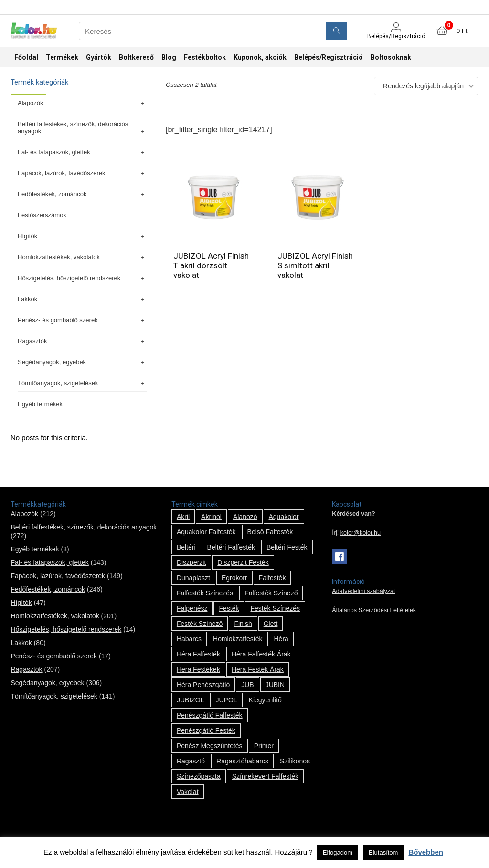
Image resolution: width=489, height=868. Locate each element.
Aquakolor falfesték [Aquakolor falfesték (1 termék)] (206, 532)
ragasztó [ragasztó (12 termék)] (191, 761)
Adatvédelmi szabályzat (363, 591)
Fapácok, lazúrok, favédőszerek (82, 173)
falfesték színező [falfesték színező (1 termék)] (271, 593)
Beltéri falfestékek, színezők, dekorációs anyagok (82, 127)
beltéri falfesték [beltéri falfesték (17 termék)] (231, 547)
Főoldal (26, 57)
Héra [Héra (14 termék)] (281, 639)
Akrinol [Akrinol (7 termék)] (211, 517)
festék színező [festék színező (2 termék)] (200, 624)
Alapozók (82, 103)
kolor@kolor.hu (361, 533)
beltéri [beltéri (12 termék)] (186, 547)
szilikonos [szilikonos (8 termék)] (295, 761)
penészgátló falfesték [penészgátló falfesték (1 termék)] (210, 715)
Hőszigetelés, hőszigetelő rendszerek (82, 278)
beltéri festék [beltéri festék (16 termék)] (287, 547)
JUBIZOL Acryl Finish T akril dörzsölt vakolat (211, 265)
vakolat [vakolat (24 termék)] (188, 792)
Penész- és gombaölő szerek (82, 320)
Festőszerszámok (42, 215)
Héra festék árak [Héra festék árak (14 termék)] (258, 669)
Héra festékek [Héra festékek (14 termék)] (198, 669)
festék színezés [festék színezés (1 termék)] (275, 608)
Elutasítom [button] (383, 852)
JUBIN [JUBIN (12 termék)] (275, 685)
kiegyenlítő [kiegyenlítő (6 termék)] (265, 700)
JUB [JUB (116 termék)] (247, 685)
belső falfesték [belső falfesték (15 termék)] (270, 532)
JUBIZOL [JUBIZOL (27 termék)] (191, 700)
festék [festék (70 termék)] (229, 608)
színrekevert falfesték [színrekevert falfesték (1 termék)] (265, 776)
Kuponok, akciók (260, 57)
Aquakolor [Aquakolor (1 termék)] (284, 517)
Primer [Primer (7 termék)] (264, 746)
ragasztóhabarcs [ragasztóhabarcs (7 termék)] (242, 761)
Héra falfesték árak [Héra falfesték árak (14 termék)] (261, 654)
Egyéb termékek (40, 404)
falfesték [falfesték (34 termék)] (272, 578)
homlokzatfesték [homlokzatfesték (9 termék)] (238, 639)
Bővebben (426, 852)
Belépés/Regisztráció (329, 57)
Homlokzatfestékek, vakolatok (82, 257)
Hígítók (82, 236)
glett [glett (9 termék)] (271, 624)
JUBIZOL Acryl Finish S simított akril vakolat (315, 265)
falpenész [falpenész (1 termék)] (192, 608)
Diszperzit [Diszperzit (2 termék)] (191, 562)
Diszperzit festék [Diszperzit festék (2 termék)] (243, 562)
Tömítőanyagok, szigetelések (82, 383)
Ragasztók (82, 341)
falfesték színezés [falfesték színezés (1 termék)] (205, 593)
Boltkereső (136, 57)
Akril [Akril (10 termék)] (183, 517)
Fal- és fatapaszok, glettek (82, 152)
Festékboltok (205, 57)
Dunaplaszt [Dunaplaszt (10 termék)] (193, 578)
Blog (169, 57)
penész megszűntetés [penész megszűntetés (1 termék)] (210, 746)
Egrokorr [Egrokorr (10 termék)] (234, 578)
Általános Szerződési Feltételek (374, 610)
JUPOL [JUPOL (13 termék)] (226, 700)
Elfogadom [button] (338, 852)
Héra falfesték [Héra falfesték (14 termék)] (198, 654)
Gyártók (99, 57)
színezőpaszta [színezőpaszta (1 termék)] (199, 776)
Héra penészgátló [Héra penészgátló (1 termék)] (203, 685)
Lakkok (82, 299)
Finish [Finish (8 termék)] (243, 624)
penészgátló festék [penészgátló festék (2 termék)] (206, 730)
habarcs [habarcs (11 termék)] (189, 639)
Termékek (62, 57)
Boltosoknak (391, 57)
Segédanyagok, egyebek (82, 362)
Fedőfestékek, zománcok (82, 194)
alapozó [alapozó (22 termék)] (245, 517)
